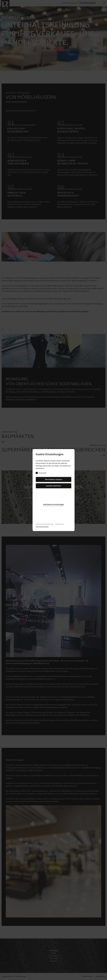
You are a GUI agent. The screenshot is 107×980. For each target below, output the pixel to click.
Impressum (60, 524)
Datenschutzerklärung (44, 524)
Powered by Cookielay (42, 527)
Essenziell (41, 473)
